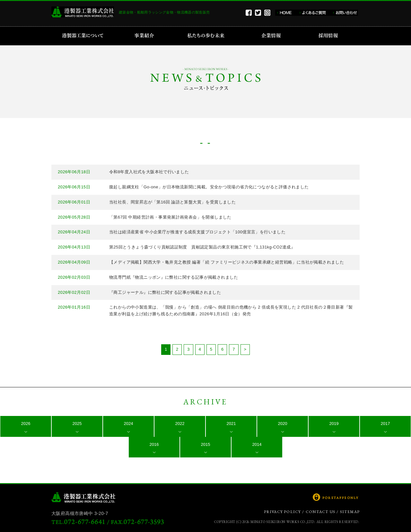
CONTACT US (320, 512)
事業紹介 (145, 36)
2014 (257, 444)
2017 (385, 424)
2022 (180, 424)
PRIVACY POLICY (283, 512)
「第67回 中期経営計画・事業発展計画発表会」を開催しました (170, 217)
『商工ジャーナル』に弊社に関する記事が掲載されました (165, 292)
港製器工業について (85, 36)
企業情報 (272, 36)
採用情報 (330, 36)
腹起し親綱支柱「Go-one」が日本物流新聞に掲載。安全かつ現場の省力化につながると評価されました (209, 187)
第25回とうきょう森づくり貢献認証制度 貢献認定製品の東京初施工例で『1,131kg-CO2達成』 (202, 247)
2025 (77, 424)
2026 (26, 424)
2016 (154, 444)
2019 (334, 424)
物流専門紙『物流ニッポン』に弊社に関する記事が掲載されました (174, 277)
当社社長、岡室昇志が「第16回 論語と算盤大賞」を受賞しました (172, 202)
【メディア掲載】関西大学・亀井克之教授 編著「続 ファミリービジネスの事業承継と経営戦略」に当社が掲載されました (227, 262)
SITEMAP (350, 512)
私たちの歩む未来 (208, 36)
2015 (206, 444)
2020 (283, 424)
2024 (129, 424)
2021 (231, 424)
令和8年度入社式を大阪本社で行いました (149, 172)
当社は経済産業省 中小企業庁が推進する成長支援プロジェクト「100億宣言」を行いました (197, 232)
